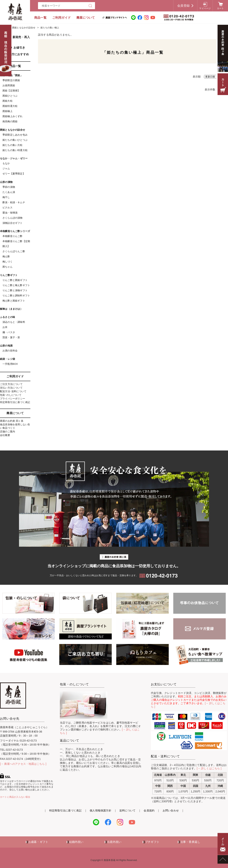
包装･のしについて (11, 395)
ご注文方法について (11, 384)
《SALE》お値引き (13, 48)
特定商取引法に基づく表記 (15, 402)
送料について (127, 810)
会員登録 (183, 6)
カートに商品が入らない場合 (15, 797)
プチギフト (152, 842)
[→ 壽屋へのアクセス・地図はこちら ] (23, 764)
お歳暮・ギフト (38, 842)
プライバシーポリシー (13, 399)
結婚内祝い (76, 842)
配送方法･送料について (13, 391)
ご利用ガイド (61, 18)
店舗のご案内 (8, 432)
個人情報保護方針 (101, 810)
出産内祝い (114, 842)
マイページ (205, 8)
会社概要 (5, 435)
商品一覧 (40, 18)
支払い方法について (11, 388)
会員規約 (149, 810)
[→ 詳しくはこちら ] (209, 768)
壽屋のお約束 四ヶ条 (12, 421)
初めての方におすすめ (14, 54)
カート (220, 8)
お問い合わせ (171, 810)
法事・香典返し (190, 842)
